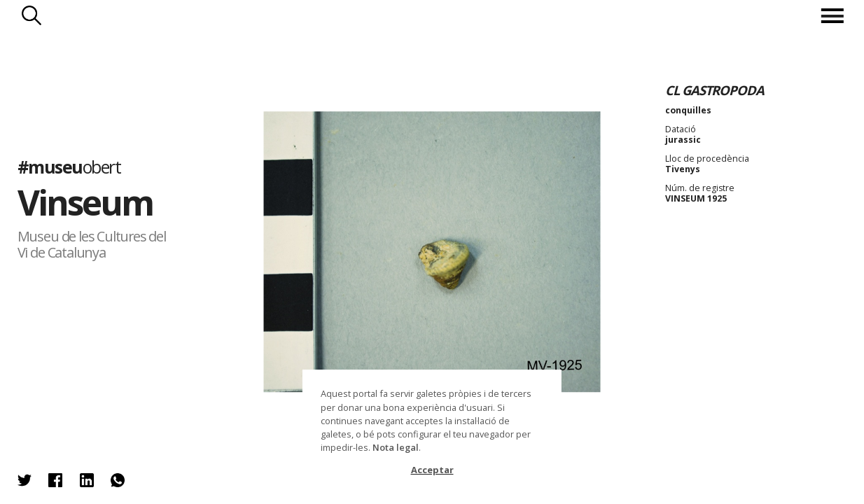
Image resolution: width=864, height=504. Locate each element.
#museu (69, 167)
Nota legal (396, 447)
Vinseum (85, 202)
